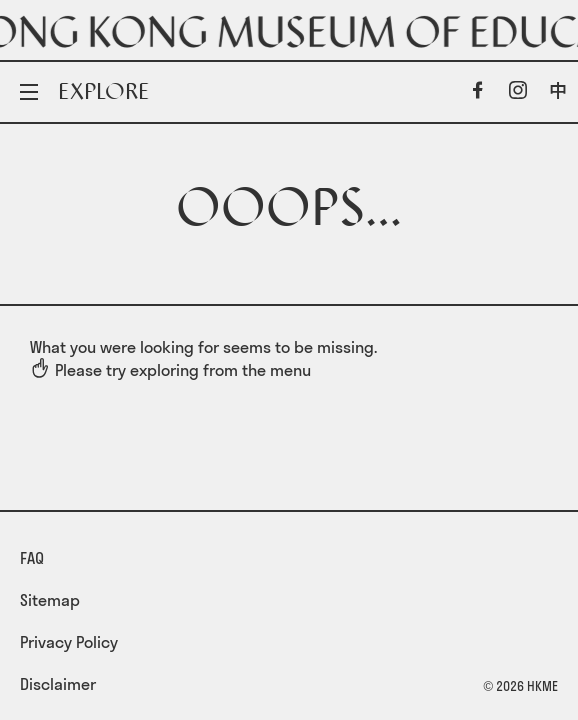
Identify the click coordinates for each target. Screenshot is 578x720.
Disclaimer (58, 684)
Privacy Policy (69, 642)
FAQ (32, 558)
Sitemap (50, 600)
